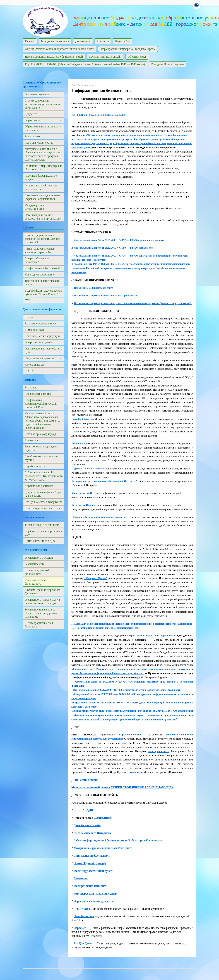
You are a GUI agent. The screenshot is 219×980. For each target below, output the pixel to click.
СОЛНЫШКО (103, 818)
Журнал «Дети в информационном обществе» (100, 517)
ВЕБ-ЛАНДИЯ (83, 810)
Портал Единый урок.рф (90, 863)
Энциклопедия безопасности (92, 856)
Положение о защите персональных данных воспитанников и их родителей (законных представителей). (133, 303)
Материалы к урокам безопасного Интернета (103, 848)
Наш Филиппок (84, 916)
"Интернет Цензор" (96, 578)
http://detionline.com (130, 735)
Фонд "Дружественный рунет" (94, 871)
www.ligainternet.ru (83, 419)
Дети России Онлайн (83, 505)
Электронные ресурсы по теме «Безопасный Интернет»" (104, 481)
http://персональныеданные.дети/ (95, 894)
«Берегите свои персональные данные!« (150, 636)
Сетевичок (81, 878)
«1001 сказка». (83, 909)
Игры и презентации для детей (94, 901)
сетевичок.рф (79, 444)
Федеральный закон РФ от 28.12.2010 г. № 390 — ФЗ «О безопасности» (114, 248)
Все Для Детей (83, 943)
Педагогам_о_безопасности (87, 469)
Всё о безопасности (82, 85)
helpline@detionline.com (180, 735)
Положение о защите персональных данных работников (106, 296)
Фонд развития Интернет (87, 493)
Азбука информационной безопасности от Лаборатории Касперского (118, 840)
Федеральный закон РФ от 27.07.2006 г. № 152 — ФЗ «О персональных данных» (119, 240)
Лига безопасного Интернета (92, 833)
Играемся (80, 928)
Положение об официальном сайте (93, 288)
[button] (197, 7)
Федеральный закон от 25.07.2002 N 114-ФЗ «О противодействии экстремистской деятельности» (127, 690)
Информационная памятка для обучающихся (98, 739)
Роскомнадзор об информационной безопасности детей (108, 628)
